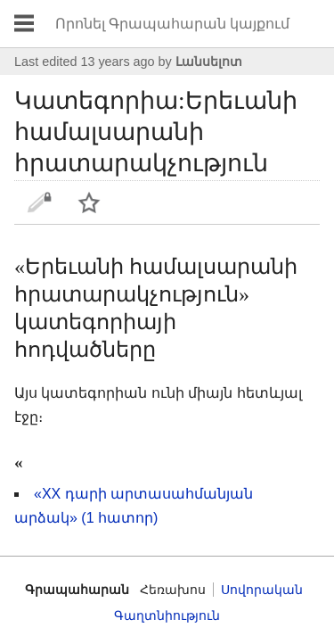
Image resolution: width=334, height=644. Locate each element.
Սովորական (262, 590)
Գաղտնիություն (167, 615)
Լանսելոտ (209, 62)
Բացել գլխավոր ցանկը (24, 24)
